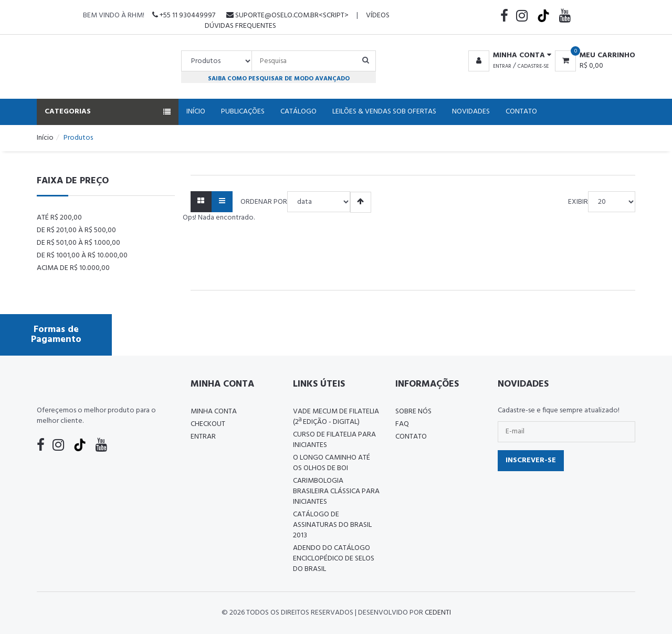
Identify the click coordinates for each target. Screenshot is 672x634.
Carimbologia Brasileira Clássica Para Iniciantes (336, 491)
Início (196, 112)
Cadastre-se (533, 66)
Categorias (108, 112)
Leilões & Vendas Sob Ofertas (384, 112)
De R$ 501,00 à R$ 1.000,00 (78, 243)
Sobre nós (413, 412)
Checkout (208, 424)
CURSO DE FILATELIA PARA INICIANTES (334, 440)
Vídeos (378, 15)
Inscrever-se (531, 460)
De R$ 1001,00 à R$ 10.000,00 (82, 256)
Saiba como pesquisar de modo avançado (279, 79)
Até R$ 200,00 (59, 218)
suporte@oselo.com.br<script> (287, 15)
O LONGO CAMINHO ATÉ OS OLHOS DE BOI (332, 463)
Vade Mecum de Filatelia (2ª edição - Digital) (336, 417)
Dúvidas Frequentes (240, 26)
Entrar (502, 66)
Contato (521, 112)
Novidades (471, 112)
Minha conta (214, 412)
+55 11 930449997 (184, 15)
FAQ (402, 424)
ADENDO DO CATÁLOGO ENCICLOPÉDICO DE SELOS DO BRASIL (334, 559)
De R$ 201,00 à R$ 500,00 (76, 230)
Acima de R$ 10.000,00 (73, 268)
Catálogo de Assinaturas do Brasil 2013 (332, 525)
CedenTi (438, 613)
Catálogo (298, 112)
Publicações (243, 112)
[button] (508, 56)
